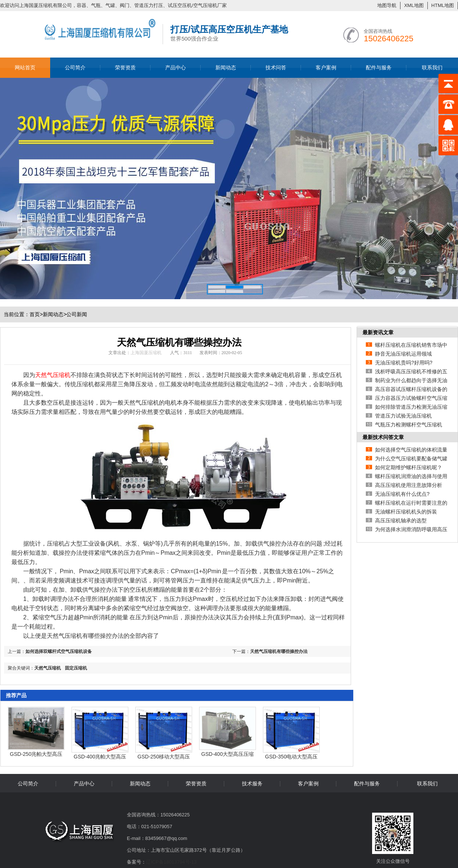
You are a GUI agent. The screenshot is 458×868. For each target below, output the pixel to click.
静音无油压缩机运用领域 (403, 354)
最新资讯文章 (378, 332)
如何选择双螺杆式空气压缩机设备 (59, 651)
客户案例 (326, 68)
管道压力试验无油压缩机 (403, 416)
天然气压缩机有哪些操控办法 (279, 651)
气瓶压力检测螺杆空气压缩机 (409, 425)
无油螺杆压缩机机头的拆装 (406, 512)
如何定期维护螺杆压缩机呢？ (409, 467)
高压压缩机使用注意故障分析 (409, 485)
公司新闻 (77, 314)
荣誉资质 (125, 68)
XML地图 (414, 5)
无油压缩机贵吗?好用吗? (404, 363)
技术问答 (276, 68)
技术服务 (252, 784)
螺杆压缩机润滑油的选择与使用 (411, 476)
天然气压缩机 (48, 668)
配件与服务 (379, 68)
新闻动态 (226, 68)
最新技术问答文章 (383, 437)
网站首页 (25, 68)
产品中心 (176, 68)
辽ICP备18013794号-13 (171, 862)
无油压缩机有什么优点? (402, 494)
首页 (36, 314)
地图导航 (387, 5)
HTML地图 (443, 5)
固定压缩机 (76, 668)
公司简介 (75, 68)
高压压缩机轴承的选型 (401, 521)
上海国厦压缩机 (146, 353)
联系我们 (432, 68)
